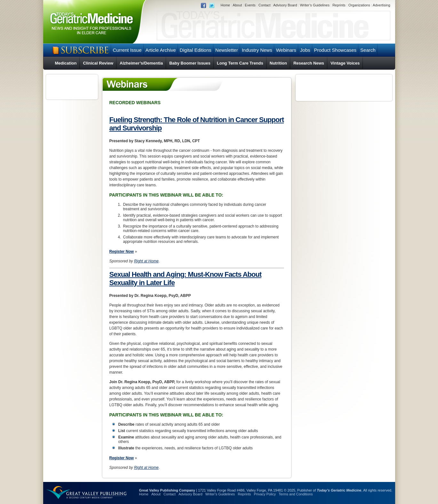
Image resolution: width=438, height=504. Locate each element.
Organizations (359, 5)
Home (225, 5)
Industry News (257, 50)
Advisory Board (285, 5)
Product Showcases (335, 50)
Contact (265, 5)
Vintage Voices (345, 63)
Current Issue (127, 50)
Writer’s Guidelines (315, 5)
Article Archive (161, 50)
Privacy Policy (265, 494)
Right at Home (146, 261)
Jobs (305, 50)
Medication (66, 63)
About (237, 5)
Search (368, 50)
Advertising (381, 5)
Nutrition (278, 63)
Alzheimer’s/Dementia (141, 63)
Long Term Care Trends (240, 63)
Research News (309, 63)
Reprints (339, 5)
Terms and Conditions (296, 494)
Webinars (286, 50)
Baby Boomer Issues (190, 63)
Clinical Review (98, 63)
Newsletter (227, 50)
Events (250, 5)
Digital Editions (196, 50)
